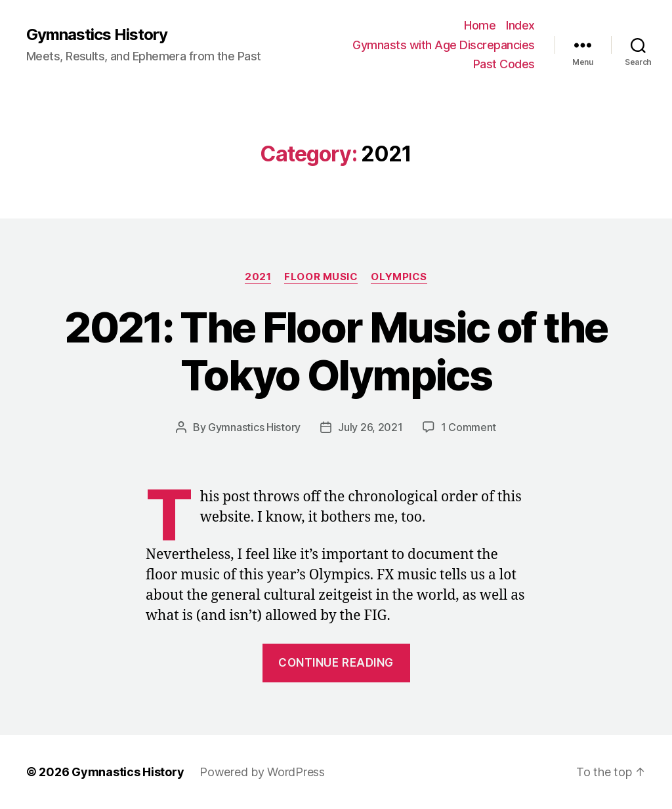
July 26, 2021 (370, 427)
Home (480, 25)
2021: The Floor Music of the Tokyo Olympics (336, 351)
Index (520, 25)
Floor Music (321, 277)
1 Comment (469, 427)
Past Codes (504, 64)
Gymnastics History (97, 35)
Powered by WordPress (262, 772)
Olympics (399, 277)
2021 (258, 277)
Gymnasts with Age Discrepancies (444, 45)
